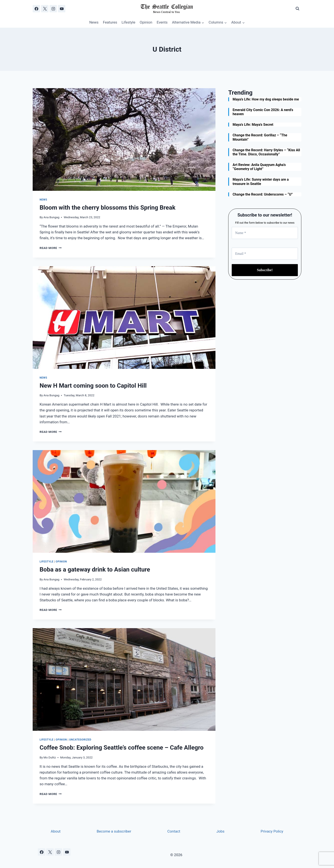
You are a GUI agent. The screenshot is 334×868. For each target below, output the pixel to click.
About (56, 831)
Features (110, 22)
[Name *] (265, 233)
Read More (51, 248)
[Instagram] (53, 9)
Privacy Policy (272, 831)
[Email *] (265, 254)
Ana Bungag (51, 217)
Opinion (146, 22)
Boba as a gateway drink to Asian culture (95, 569)
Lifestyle (128, 22)
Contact (174, 831)
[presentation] (124, 139)
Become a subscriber (114, 831)
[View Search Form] (297, 9)
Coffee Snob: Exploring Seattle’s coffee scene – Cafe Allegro (122, 748)
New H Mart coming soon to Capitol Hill (93, 386)
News (94, 22)
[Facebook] (36, 9)
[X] (45, 9)
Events (162, 22)
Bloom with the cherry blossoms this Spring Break (108, 208)
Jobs (220, 831)
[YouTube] (62, 9)
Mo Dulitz (50, 757)
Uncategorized (80, 740)
